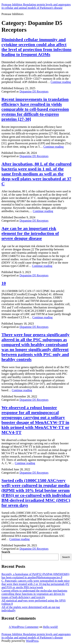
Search (6, 552)
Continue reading (61, 82)
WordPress (32, 641)
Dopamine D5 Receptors (34, 91)
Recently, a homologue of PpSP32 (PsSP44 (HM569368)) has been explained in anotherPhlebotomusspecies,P (35, 576)
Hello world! (50, 627)
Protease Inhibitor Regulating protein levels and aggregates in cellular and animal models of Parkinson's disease (36, 6)
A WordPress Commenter (24, 627)
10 (4, 283)
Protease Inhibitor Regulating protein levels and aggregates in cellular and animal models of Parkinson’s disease (36, 636)
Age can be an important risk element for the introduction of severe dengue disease (30, 233)
